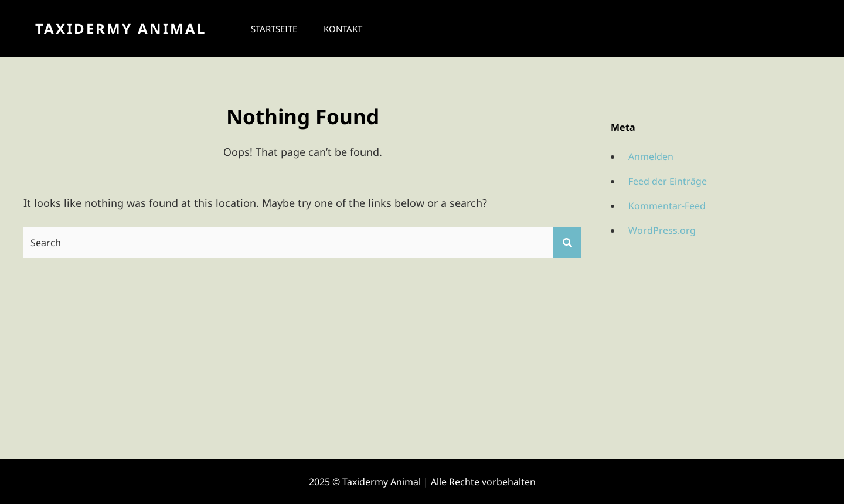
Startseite (274, 29)
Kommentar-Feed (667, 206)
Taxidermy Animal (121, 28)
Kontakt (343, 29)
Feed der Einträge (668, 181)
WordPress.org (662, 230)
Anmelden (651, 156)
